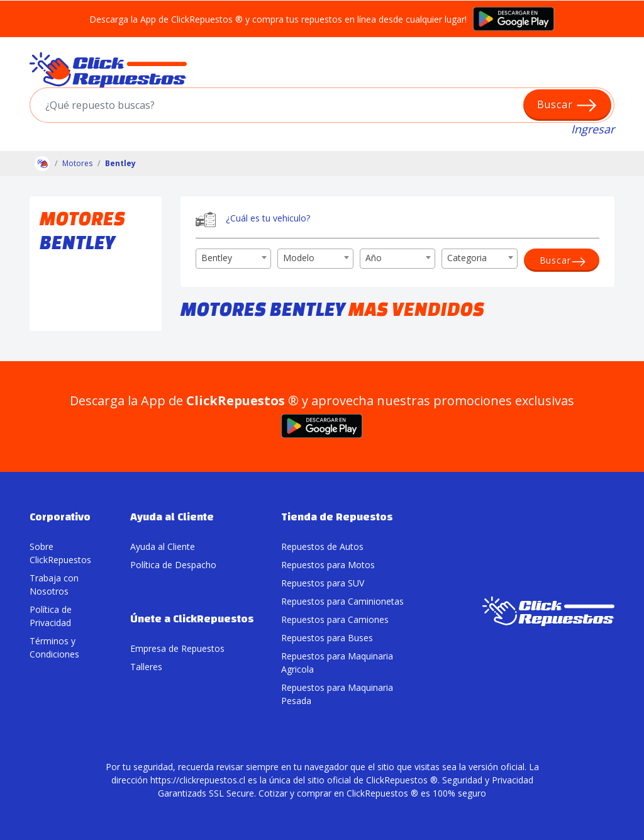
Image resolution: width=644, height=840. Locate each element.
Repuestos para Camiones (335, 619)
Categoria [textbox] (467, 258)
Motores (77, 163)
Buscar (568, 105)
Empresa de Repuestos (177, 648)
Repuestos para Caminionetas (342, 601)
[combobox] (233, 259)
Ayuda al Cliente (163, 546)
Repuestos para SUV (323, 583)
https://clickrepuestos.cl (198, 780)
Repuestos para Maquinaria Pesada (337, 694)
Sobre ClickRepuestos (60, 553)
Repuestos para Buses (327, 638)
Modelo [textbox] (299, 258)
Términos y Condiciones (54, 647)
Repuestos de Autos (322, 546)
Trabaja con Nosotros (54, 585)
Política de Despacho (173, 565)
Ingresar (593, 129)
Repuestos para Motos (328, 565)
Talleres (146, 667)
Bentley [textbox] (217, 258)
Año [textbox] (374, 258)
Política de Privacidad (51, 616)
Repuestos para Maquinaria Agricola (337, 663)
